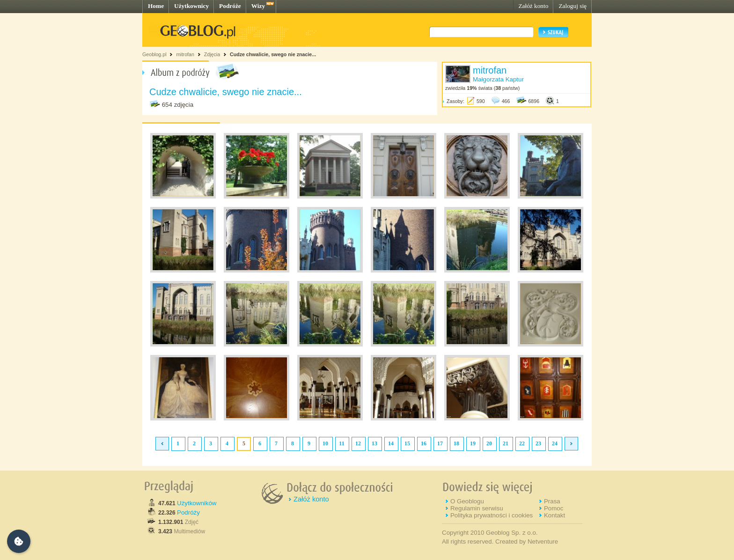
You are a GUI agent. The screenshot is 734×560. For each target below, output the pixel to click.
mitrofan (185, 54)
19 (473, 443)
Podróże (230, 6)
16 (424, 443)
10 (325, 443)
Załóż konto (533, 6)
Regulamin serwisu (477, 508)
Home (156, 6)
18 (456, 443)
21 (506, 443)
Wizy (258, 6)
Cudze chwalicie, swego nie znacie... (273, 54)
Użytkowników (197, 503)
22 (522, 443)
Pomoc (554, 508)
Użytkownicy (191, 6)
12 (358, 443)
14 (391, 443)
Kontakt (554, 515)
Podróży (188, 512)
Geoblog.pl (154, 54)
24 (555, 443)
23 (538, 443)
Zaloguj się (573, 6)
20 (489, 443)
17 (440, 443)
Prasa (552, 501)
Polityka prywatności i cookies (492, 515)
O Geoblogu (467, 501)
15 (407, 443)
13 (374, 443)
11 (341, 443)
